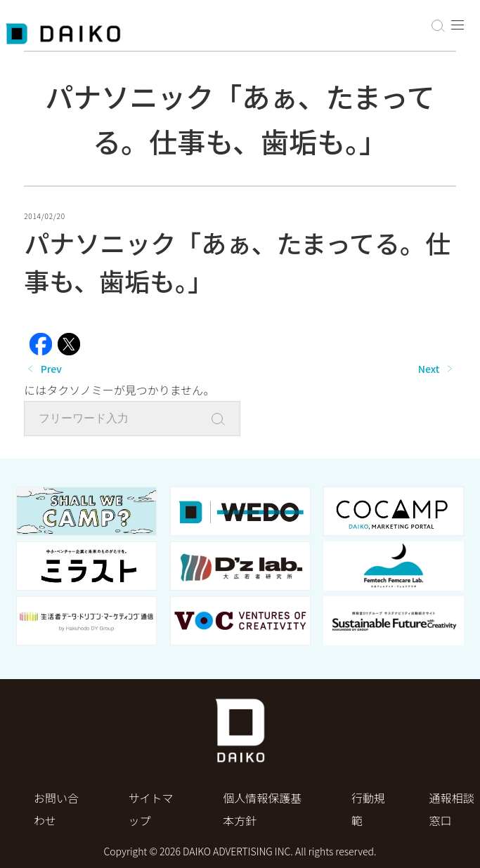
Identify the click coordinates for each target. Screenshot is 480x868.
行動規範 (368, 809)
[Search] (222, 419)
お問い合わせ (56, 809)
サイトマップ (151, 809)
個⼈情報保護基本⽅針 (262, 809)
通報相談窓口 (451, 809)
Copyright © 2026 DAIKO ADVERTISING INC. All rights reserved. (240, 851)
